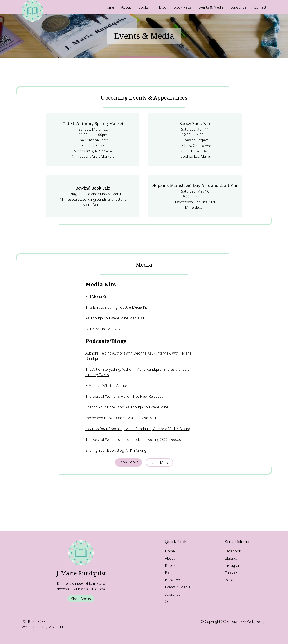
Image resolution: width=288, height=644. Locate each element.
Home (109, 7)
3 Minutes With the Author (106, 386)
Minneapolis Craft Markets (93, 156)
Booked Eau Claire (195, 156)
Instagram (233, 565)
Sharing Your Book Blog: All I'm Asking (116, 450)
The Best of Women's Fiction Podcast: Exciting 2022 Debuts (133, 440)
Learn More (159, 462)
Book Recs (182, 7)
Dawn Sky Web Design (248, 622)
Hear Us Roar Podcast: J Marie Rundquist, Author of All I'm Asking (138, 429)
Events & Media (211, 7)
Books (143, 7)
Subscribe (239, 7)
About (126, 7)
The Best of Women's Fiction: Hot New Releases (124, 396)
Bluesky (231, 558)
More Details (93, 205)
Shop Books (128, 462)
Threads (231, 573)
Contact (260, 7)
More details (195, 207)
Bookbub (232, 580)
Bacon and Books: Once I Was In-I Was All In (121, 418)
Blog (163, 7)
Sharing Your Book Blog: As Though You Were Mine (127, 407)
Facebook (233, 551)
